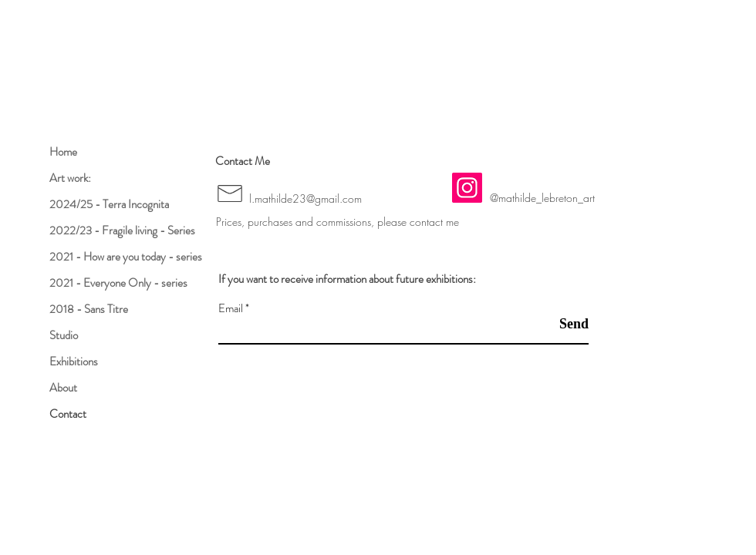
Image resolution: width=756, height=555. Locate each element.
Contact (68, 414)
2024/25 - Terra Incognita (109, 204)
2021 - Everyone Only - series (118, 283)
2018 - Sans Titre (89, 309)
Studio (64, 335)
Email (231, 309)
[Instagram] (467, 188)
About (63, 388)
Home (63, 152)
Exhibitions (74, 362)
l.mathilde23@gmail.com (305, 198)
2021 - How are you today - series (126, 257)
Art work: (70, 178)
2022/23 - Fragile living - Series (122, 230)
